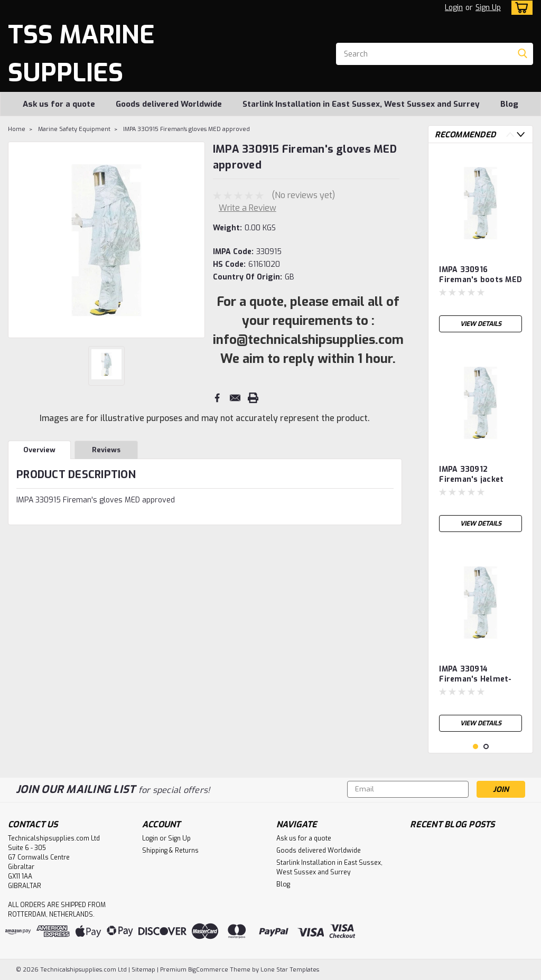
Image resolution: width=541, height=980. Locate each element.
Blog (509, 104)
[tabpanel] (481, 244)
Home (17, 129)
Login (454, 8)
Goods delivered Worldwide (169, 104)
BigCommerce (208, 970)
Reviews (106, 450)
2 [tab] (486, 747)
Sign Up (488, 8)
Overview (39, 450)
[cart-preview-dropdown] (520, 8)
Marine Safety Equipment (74, 129)
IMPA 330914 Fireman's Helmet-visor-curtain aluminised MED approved (475, 675)
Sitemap (143, 970)
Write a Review (248, 208)
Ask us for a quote (59, 104)
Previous (510, 134)
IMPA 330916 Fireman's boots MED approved (481, 275)
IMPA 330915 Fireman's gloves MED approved (186, 129)
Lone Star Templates (290, 970)
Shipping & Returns (170, 851)
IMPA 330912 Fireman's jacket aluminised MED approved (471, 475)
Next (521, 134)
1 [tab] (476, 747)
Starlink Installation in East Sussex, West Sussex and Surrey (361, 104)
